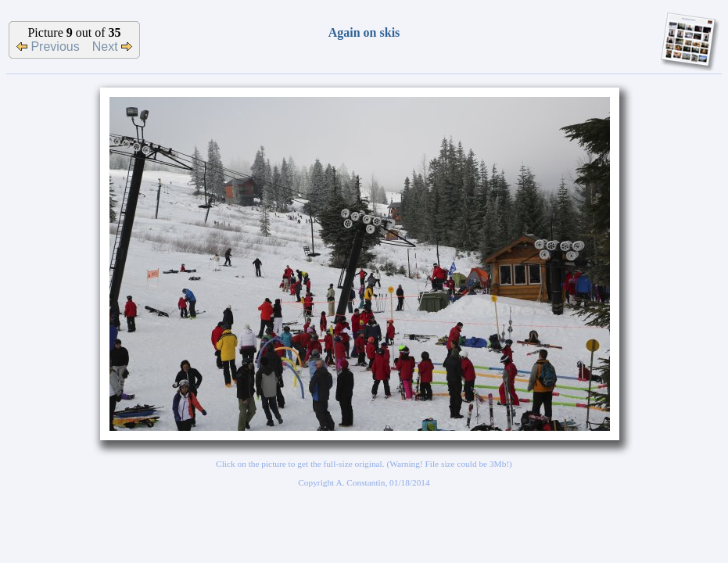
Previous (48, 47)
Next (112, 47)
